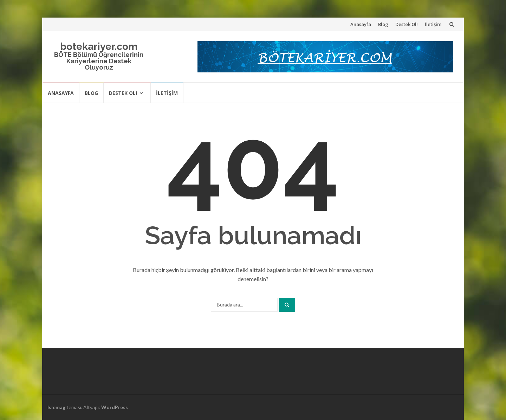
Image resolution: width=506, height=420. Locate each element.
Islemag (56, 407)
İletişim (433, 24)
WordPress (115, 407)
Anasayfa (361, 24)
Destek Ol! (407, 24)
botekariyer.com (99, 47)
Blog (383, 24)
